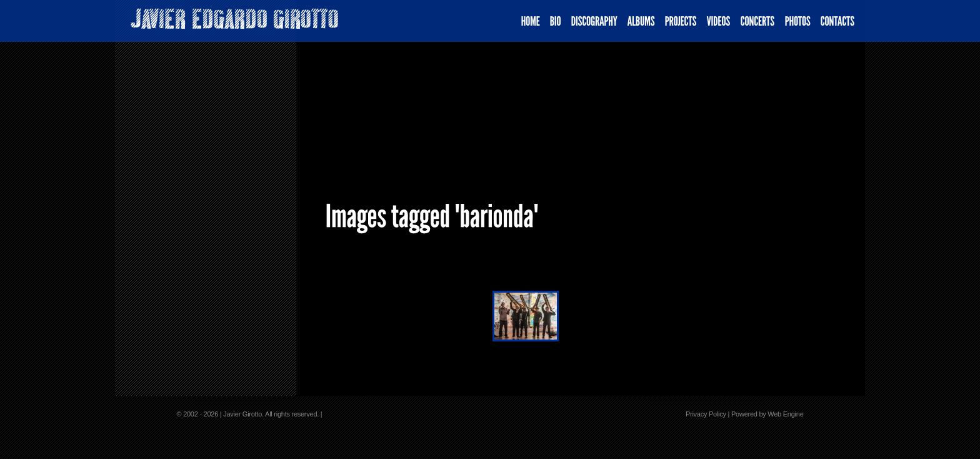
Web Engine (785, 414)
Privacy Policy (706, 414)
